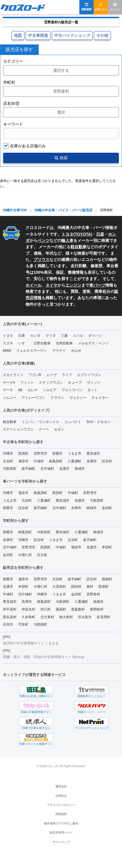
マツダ (51, 336)
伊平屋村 (10, 609)
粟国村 (61, 609)
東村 (90, 587)
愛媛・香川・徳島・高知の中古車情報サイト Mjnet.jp (44, 657)
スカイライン (13, 375)
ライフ (67, 375)
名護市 (64, 469)
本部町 (107, 547)
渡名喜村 (10, 617)
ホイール (34, 285)
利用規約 (61, 814)
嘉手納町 (28, 469)
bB (20, 390)
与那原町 (10, 469)
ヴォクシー (78, 398)
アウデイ (59, 351)
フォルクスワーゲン (32, 351)
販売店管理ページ (61, 833)
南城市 (80, 469)
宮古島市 (85, 617)
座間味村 (97, 609)
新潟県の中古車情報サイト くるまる (31, 643)
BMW (7, 351)
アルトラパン (72, 390)
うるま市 (75, 454)
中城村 (39, 461)
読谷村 (107, 461)
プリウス (42, 260)
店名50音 (11, 103)
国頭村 (76, 587)
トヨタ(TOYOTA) (77, 234)
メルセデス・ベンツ (93, 343)
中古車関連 (38, 35)
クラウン (57, 398)
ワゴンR (35, 375)
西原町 (23, 454)
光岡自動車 (64, 343)
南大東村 (66, 617)
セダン (59, 429)
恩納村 (107, 579)
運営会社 (61, 786)
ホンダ (35, 336)
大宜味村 (59, 587)
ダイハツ (95, 336)
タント (92, 390)
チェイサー (100, 398)
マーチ (8, 390)
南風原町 (56, 461)
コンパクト (73, 422)
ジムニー (10, 398)
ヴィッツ (94, 383)
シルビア (50, 390)
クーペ (44, 429)
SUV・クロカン (99, 422)
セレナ (33, 390)
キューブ (75, 383)
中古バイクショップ (72, 35)
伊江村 (46, 609)
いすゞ (23, 343)
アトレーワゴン (34, 398)
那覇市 (57, 454)
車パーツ (97, 285)
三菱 (64, 336)
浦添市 (23, 461)
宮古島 (42, 555)
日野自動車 (42, 343)
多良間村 (104, 617)
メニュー (115, 7)
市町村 (9, 82)
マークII (9, 383)
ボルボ (76, 351)
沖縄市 (8, 454)
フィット (27, 383)
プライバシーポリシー (61, 805)
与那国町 (40, 624)
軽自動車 (78, 247)
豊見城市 (93, 454)
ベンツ (44, 240)
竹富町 (23, 624)
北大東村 (47, 617)
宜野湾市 (40, 454)
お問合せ (61, 796)
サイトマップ (61, 842)
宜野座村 (93, 594)
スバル (78, 336)
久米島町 (28, 617)
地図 (18, 35)
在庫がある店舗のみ (28, 146)
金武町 (107, 508)
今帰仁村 (25, 555)
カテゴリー (13, 61)
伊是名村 (28, 609)
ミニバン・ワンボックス (40, 422)
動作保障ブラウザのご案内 (61, 823)
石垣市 (8, 624)
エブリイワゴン (89, 375)
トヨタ (8, 336)
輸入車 (67, 240)
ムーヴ (51, 375)
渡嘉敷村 (78, 609)
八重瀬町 (75, 461)
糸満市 (92, 461)
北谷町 (8, 461)
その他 (102, 35)
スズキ (8, 343)
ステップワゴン (51, 383)
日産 (100, 234)
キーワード (13, 124)
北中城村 (47, 469)
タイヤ (51, 285)
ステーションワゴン (18, 429)
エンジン (73, 285)
